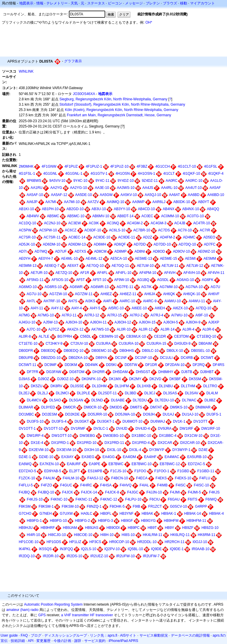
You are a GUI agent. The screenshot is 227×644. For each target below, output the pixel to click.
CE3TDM (181, 336)
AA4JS (148, 188)
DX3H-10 (92, 450)
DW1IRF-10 (211, 429)
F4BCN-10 (120, 478)
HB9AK (147, 514)
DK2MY (135, 379)
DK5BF (175, 379)
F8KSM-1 (46, 506)
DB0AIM (205, 344)
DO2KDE (72, 414)
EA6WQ (25, 464)
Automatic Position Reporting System (53, 604)
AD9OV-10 (181, 251)
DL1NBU (166, 386)
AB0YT (204, 202)
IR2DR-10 (51, 556)
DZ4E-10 (46, 457)
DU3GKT (82, 421)
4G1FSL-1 (27, 174)
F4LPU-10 (133, 499)
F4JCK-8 (112, 492)
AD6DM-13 (77, 244)
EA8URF (74, 464)
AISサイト (128, 635)
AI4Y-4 (77, 308)
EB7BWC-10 (142, 464)
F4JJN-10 (154, 492)
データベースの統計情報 (190, 635)
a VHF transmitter (75, 615)
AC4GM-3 (159, 223)
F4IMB (162, 485)
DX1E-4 (37, 443)
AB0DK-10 (182, 202)
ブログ (36, 635)
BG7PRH (65, 336)
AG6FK (208, 280)
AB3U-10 (99, 209)
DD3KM (71, 365)
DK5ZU (37, 386)
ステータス (96, 3)
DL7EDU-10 (164, 400)
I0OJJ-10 (200, 542)
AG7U (215, 287)
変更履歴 (43, 641)
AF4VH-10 (192, 273)
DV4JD (122, 429)
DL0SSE (77, 386)
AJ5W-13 (50, 322)
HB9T (152, 528)
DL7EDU (140, 400)
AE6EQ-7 (52, 266)
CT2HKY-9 (54, 344)
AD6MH (100, 244)
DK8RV (56, 386)
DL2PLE (83, 393)
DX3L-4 (135, 450)
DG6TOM (77, 372)
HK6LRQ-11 (180, 535)
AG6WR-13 (99, 287)
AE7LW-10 (145, 266)
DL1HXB (144, 386)
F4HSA (106, 485)
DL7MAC (189, 400)
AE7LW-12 (195, 266)
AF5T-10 (100, 280)
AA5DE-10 (83, 195)
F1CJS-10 (118, 471)
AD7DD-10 (162, 244)
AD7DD (140, 244)
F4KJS (214, 492)
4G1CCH (163, 166)
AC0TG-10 (195, 216)
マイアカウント (202, 3)
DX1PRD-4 (141, 443)
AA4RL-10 (169, 188)
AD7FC (210, 244)
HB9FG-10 (58, 521)
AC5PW (25, 230)
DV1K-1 (179, 421)
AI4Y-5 (95, 308)
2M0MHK (26, 166)
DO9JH (149, 414)
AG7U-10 (34, 294)
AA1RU (36, 188)
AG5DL (163, 280)
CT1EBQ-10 (206, 336)
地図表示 (26, 3)
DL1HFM (122, 386)
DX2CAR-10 (190, 443)
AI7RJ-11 (69, 315)
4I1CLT (169, 174)
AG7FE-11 (125, 287)
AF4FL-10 (123, 273)
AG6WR (76, 287)
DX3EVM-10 (67, 450)
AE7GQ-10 (95, 266)
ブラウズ (170, 3)
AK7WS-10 (100, 329)
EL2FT (74, 471)
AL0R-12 (146, 329)
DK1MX (115, 379)
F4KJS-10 (35, 499)
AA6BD (193, 195)
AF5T (81, 280)
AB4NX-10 (191, 209)
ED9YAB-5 (52, 471)
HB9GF (127, 521)
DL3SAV (192, 393)
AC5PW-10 (48, 230)
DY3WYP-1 (181, 450)
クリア (124, 14)
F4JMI (175, 492)
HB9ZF (188, 528)
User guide (9, 635)
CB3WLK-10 (136, 336)
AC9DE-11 (127, 237)
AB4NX (169, 209)
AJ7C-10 (34, 329)
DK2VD (155, 379)
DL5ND (97, 400)
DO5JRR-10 (97, 414)
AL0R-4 (188, 329)
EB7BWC (116, 464)
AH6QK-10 (192, 294)
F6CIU (155, 499)
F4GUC (66, 485)
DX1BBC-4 (168, 436)
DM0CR (70, 407)
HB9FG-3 (106, 521)
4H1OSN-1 (146, 174)
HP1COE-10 (29, 542)
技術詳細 (18, 641)
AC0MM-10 (170, 216)
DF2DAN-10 (175, 365)
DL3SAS (170, 393)
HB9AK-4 (216, 514)
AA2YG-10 (78, 188)
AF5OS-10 (60, 280)
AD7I (23, 251)
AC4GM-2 (135, 223)
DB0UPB (26, 358)
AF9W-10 (121, 280)
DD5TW (131, 365)
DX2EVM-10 (39, 450)
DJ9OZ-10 (65, 379)
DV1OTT (201, 421)
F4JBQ (24, 492)
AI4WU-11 (197, 301)
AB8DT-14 (125, 216)
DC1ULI (166, 358)
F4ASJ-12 (95, 478)
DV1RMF (78, 429)
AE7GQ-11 (120, 266)
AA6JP (32, 202)
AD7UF (61, 251)
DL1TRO (210, 386)
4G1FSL (211, 166)
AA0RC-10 (194, 181)
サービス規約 (95, 641)
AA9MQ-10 (115, 202)
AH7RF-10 (52, 301)
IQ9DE (156, 549)
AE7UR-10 (39, 273)
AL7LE (44, 336)
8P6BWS (34, 181)
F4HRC (86, 485)
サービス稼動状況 (154, 635)
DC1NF (121, 358)
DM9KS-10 (179, 407)
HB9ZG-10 (210, 528)
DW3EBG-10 (113, 436)
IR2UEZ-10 (99, 556)
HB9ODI (113, 528)
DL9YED (48, 407)
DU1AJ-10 (190, 414)
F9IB (136, 506)
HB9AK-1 (169, 514)
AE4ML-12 (94, 259)
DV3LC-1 (101, 429)
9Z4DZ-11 (150, 181)
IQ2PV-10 (112, 549)
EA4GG (109, 457)
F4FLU (205, 478)
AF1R (85, 273)
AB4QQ (213, 209)
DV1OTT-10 (53, 429)
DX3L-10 (114, 450)
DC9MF (50, 365)
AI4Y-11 (37, 308)
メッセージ (134, 3)
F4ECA (142, 478)
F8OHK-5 (117, 506)
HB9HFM (171, 521)
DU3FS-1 (214, 414)
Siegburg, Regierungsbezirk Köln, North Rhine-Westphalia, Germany (113, 99)
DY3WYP (157, 450)
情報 (40, 3)
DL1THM (188, 386)
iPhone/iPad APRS (123, 641)
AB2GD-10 (75, 209)
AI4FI (107, 301)
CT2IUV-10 (79, 344)
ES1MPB (95, 471)
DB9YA (101, 358)
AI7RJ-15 (114, 315)
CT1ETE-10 (28, 344)
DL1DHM (99, 386)
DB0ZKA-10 (78, 358)
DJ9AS (24, 379)
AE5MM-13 (27, 266)
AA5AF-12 (59, 195)
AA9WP (138, 202)
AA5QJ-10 (153, 195)
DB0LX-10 (175, 351)
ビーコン (115, 3)
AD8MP (120, 251)
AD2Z (148, 237)
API (31, 641)
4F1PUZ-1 (94, 166)
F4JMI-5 (194, 492)
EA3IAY (68, 457)
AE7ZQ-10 (64, 273)
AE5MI (190, 259)
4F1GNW (49, 166)
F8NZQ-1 (94, 506)
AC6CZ (70, 230)
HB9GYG (148, 521)
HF (92, 615)
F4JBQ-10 (46, 492)
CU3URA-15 (157, 344)
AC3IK (94, 223)
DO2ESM (50, 414)
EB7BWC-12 (170, 464)
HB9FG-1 (34, 521)
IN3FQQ (66, 549)
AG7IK (146, 287)
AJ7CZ (54, 329)
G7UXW (66, 514)
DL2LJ (43, 393)
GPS (42, 615)
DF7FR (33, 372)
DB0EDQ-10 (74, 351)
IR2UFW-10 (125, 556)
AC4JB (180, 223)
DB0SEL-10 (200, 351)
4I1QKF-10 (191, 174)
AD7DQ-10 (187, 244)
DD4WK (91, 365)
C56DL (86, 336)
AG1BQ (143, 280)
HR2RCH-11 (175, 542)
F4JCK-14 (89, 492)
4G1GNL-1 (74, 174)
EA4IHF (150, 457)
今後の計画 (62, 641)
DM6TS (136, 407)
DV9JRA (165, 429)
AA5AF (215, 188)
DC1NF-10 (144, 358)
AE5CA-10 (119, 259)
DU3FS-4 (59, 421)
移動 (184, 3)
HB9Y (170, 528)
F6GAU (174, 499)
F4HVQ (126, 485)
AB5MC (53, 216)
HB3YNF (126, 514)
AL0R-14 (167, 329)
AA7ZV (93, 202)
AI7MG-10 (46, 315)
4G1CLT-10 (187, 166)
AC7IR (205, 230)
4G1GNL (50, 174)
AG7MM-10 (169, 287)
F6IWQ (211, 499)
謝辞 (78, 641)
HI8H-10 (107, 535)
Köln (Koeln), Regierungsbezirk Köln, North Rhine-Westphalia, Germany (122, 110)
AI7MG (24, 315)
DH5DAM (120, 372)
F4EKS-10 (183, 478)
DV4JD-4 (143, 429)
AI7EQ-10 (204, 308)
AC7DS (164, 230)
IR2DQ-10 (27, 556)
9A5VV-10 (57, 181)
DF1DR (151, 365)
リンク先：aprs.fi (104, 635)
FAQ (24, 635)
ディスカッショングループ (66, 635)
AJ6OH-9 (193, 322)
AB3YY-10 (122, 209)
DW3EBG (87, 436)
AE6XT (73, 266)
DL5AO (55, 400)
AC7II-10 (185, 230)
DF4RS (219, 365)
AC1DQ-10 (27, 223)
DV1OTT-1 (27, 429)
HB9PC (134, 528)
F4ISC (181, 485)
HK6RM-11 (206, 535)
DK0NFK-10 (91, 379)
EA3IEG (88, 457)
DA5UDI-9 (183, 344)
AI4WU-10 (172, 301)
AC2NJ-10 (52, 223)
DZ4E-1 (25, 457)
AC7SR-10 (27, 237)
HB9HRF (48, 528)
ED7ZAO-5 (27, 471)
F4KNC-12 (109, 499)
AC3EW (75, 223)
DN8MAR (203, 407)
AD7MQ (41, 251)
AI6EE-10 (139, 308)
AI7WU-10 (179, 315)
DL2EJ (24, 393)
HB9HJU (26, 528)
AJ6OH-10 (74, 322)
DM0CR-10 (93, 407)
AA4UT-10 (193, 188)
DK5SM (195, 379)
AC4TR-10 (202, 223)
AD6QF (120, 244)
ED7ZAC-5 (197, 464)
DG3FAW (54, 372)
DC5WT (207, 358)
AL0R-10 (124, 329)
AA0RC (171, 181)
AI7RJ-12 (92, 315)
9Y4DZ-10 (126, 181)
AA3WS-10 (126, 188)
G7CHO (25, 514)
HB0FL (106, 514)
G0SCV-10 (178, 506)
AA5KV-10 (129, 195)
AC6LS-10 (117, 230)
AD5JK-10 (27, 244)
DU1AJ (168, 414)
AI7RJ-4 (157, 315)
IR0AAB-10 (200, 549)
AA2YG (56, 188)
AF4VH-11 (216, 273)
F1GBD (183, 471)
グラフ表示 (73, 61)
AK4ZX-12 (75, 329)
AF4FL (102, 273)
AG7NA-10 (194, 287)
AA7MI (51, 202)
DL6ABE (118, 400)
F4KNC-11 (84, 499)
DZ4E (203, 450)
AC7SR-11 (52, 237)
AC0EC (147, 216)
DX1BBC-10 (141, 436)
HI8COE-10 (83, 535)
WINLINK (26, 71)
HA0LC (87, 514)
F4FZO (46, 485)
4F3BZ (142, 166)
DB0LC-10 (150, 351)
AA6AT (175, 195)
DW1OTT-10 (62, 436)
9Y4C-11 (102, 181)
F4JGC (133, 492)
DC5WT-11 (27, 365)
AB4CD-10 (146, 209)
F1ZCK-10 (27, 478)
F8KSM (25, 506)
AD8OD (159, 251)
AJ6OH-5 (171, 322)
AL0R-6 (208, 329)
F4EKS (161, 478)
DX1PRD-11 (114, 443)
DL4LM (212, 393)
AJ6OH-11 (98, 322)
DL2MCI (62, 393)
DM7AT (156, 407)
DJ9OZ (43, 379)
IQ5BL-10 (135, 549)
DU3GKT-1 (106, 421)
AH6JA (150, 294)
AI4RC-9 (150, 301)
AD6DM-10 (52, 244)
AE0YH (24, 259)
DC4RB (187, 358)
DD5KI (111, 365)
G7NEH (45, 514)
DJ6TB (187, 372)
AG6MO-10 (28, 287)
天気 (74, 3)
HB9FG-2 (83, 521)
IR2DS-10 (75, 556)
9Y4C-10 (80, 181)
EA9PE (95, 464)
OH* (149, 22)
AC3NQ (113, 223)
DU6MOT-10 (132, 421)
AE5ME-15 (168, 259)
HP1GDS (54, 542)
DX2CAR (165, 443)
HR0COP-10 (119, 542)
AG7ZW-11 (84, 294)
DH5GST (143, 372)
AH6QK (169, 294)
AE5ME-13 (143, 259)
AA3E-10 (102, 188)
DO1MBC (26, 414)
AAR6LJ (159, 202)
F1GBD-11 (206, 471)
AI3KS (90, 301)
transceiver (104, 615)
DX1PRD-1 (60, 443)
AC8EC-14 (77, 237)
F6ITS (193, 499)
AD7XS (80, 251)
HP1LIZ (75, 542)
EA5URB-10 (197, 457)
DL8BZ (210, 400)
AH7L (31, 301)
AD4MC (189, 237)
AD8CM (100, 251)
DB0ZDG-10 (51, 358)
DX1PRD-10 (87, 443)
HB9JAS (92, 528)
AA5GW (106, 195)
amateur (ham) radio (22, 610)
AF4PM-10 (148, 273)
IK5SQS (45, 549)
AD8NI (140, 251)
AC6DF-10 (93, 230)
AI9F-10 (202, 315)
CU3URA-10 (129, 344)
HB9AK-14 (193, 514)
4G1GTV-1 (99, 174)
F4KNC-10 (59, 499)
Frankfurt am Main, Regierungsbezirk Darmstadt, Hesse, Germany (119, 115)
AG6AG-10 (185, 280)
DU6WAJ (158, 421)
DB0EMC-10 (102, 351)
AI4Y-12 (57, 308)
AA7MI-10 (72, 202)
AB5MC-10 (76, 216)
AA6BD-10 (216, 195)
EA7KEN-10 (49, 464)
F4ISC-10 (201, 485)
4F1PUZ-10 (119, 166)
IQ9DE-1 (177, 549)
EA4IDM (129, 457)
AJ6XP (214, 322)
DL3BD (130, 393)
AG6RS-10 (53, 287)
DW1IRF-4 (35, 436)
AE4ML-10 (69, 259)
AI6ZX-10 (180, 308)
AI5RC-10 (116, 308)
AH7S (73, 301)
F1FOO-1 (162, 471)
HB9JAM (70, 528)
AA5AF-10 (35, 195)
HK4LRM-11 (153, 535)
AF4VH (170, 273)
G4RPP (201, 506)
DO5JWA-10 (125, 414)
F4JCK (68, 492)
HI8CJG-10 (57, 535)
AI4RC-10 (127, 301)
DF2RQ (199, 365)
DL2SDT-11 (107, 393)
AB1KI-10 (26, 209)
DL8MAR (26, 407)
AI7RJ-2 (136, 315)
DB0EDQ (48, 351)
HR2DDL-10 (147, 542)
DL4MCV (34, 400)
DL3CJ (150, 393)
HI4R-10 (34, 535)
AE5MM (210, 259)
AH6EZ (106, 294)
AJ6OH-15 (147, 322)
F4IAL (144, 485)
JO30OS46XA (84, 94)
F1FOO (140, 471)
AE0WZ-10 (206, 251)
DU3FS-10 (35, 421)
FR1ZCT (155, 506)
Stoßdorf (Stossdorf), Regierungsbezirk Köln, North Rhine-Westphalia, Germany (122, 104)
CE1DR (160, 336)
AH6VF (214, 294)
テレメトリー (57, 3)
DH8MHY (166, 372)
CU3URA (103, 344)
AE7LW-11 (170, 266)
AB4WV (33, 216)
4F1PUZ (71, 166)
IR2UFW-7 (151, 556)
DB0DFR (26, 351)
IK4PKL (25, 549)
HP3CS (95, 542)
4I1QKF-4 (216, 174)
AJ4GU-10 (27, 322)
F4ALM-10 (71, 478)
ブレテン (153, 3)
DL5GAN (76, 400)
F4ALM (49, 478)
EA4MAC (172, 457)
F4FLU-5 (26, 485)
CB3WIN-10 (109, 336)
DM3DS (116, 407)
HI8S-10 (128, 535)
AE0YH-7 (46, 259)
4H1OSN (123, 174)
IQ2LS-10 (89, 549)
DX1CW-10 (193, 436)
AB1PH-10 (50, 209)
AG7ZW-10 (58, 294)
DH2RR (99, 372)
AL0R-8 (25, 336)
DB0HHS (127, 351)
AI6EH (160, 308)
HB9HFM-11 (196, 521)
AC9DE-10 (102, 237)
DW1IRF (187, 429)
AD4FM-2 (167, 237)
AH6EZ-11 (128, 294)
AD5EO (209, 237)
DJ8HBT (207, 372)
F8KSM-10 (70, 506)
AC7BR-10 (142, 230)
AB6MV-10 (101, 216)
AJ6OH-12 (123, 322)
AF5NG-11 (35, 280)
